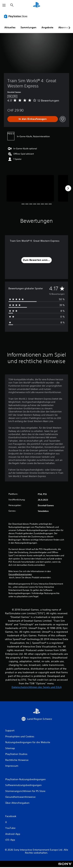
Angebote (47, 27)
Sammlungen (28, 27)
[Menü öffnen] (4, 5)
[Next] (68, 188)
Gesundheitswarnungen (20, 574)
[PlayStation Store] (16, 16)
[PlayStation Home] (37, 5)
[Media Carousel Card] (30, 188)
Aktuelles (10, 27)
